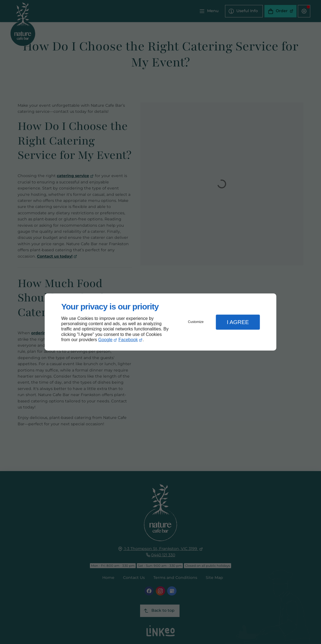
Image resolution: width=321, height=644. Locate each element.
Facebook (128, 340)
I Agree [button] (238, 322)
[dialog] (160, 322)
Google (105, 340)
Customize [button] (196, 322)
